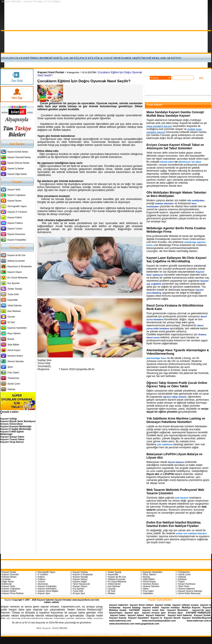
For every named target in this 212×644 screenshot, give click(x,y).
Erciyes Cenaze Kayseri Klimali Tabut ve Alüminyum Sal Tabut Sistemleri (175, 147)
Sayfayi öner (45, 360)
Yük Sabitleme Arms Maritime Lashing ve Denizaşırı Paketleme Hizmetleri (176, 420)
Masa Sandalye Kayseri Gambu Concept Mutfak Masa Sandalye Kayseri (175, 114)
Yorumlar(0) (44, 366)
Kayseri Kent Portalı (51, 72)
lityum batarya (176, 462)
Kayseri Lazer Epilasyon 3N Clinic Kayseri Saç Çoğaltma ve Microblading (176, 259)
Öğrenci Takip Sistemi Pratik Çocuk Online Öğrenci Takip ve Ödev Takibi (177, 385)
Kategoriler (73, 72)
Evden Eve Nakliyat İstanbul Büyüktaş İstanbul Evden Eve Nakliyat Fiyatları (174, 524)
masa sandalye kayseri (159, 126)
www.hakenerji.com (120, 621)
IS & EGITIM (89, 72)
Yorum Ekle (44, 363)
